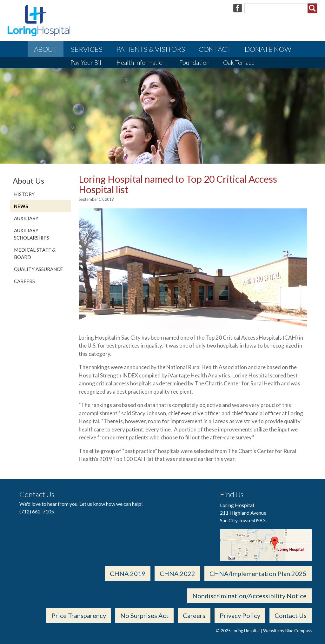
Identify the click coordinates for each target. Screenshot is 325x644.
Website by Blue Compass (287, 631)
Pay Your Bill (87, 62)
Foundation (194, 62)
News (21, 206)
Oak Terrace (239, 62)
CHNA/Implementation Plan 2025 (258, 573)
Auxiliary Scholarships (32, 234)
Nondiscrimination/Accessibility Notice (249, 596)
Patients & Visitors (151, 49)
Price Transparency (79, 615)
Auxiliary (26, 218)
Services (87, 49)
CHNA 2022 (177, 573)
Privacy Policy (240, 615)
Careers (24, 281)
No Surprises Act (144, 615)
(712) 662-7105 (37, 511)
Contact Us (291, 615)
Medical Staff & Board (35, 253)
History (24, 194)
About (46, 49)
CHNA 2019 (128, 573)
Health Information (141, 62)
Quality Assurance (38, 269)
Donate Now (268, 49)
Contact (215, 49)
